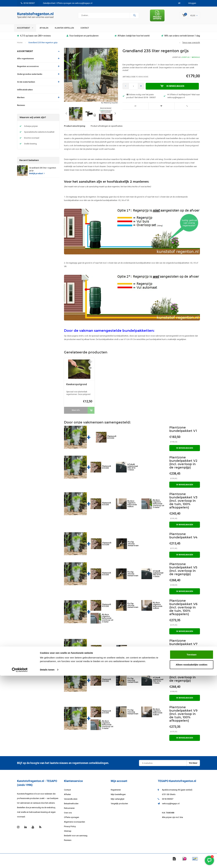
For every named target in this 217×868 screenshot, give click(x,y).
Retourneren (69, 812)
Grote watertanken (26, 86)
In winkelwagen (173, 90)
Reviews (21, 109)
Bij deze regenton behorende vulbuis (132, 508)
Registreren (116, 794)
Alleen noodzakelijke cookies (192, 857)
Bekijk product (37, 177)
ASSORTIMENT (25, 32)
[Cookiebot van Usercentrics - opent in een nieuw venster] (20, 862)
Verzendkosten (71, 803)
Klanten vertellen (64, 32)
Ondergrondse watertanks (30, 78)
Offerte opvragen (72, 821)
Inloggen (192, 3)
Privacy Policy (70, 830)
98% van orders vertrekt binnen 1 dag (181, 40)
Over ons (68, 817)
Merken (21, 102)
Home (20, 46)
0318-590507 (28, 3)
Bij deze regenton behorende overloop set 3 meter (158, 508)
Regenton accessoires (28, 70)
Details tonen (47, 862)
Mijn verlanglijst (118, 803)
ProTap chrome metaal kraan (133, 548)
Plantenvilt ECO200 (112, 441)
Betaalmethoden (71, 807)
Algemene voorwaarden (75, 826)
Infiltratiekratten (25, 94)
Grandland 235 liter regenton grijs (43, 46)
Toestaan (192, 847)
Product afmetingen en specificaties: (107, 130)
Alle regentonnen (25, 63)
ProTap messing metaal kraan (133, 654)
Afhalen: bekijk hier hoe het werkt (132, 40)
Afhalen (44, 32)
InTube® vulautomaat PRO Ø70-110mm (133, 471)
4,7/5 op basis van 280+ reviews (34, 40)
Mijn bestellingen (118, 798)
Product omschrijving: (75, 130)
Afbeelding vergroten (111, 107)
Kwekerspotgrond (77, 388)
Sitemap (68, 835)
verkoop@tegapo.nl (171, 807)
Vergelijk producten (119, 807)
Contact (85, 32)
